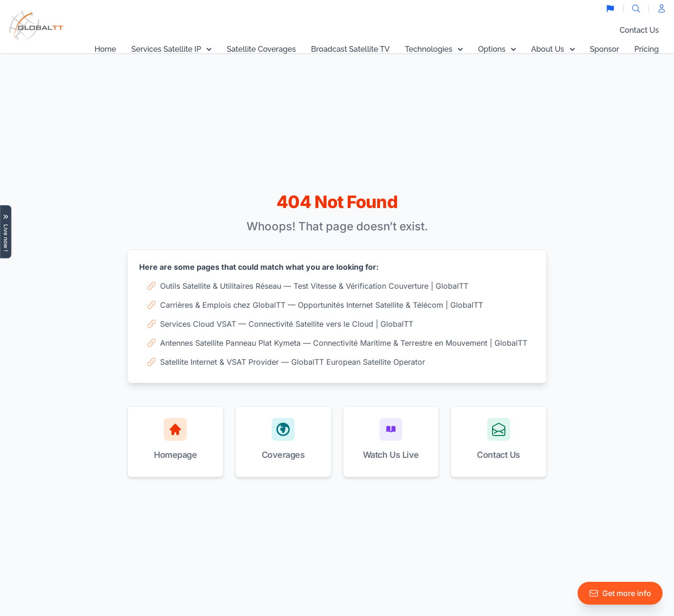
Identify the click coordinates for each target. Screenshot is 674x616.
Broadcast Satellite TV (351, 49)
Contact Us (639, 30)
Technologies (434, 49)
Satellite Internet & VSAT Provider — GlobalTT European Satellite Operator (286, 362)
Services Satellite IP (172, 49)
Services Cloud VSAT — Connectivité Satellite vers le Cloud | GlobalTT (280, 324)
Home (105, 49)
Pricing (647, 49)
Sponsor (605, 49)
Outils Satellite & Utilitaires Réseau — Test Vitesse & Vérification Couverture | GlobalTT (308, 286)
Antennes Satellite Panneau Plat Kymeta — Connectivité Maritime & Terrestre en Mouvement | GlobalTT (337, 343)
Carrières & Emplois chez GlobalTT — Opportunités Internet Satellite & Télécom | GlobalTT (315, 305)
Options (497, 49)
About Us (553, 49)
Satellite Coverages (261, 49)
